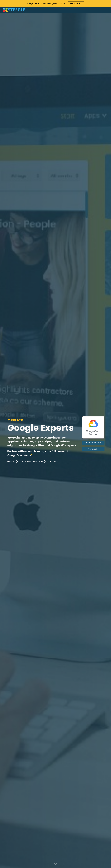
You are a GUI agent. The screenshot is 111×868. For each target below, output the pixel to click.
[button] (55, 864)
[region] (55, 3)
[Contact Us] (93, 449)
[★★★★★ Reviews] (93, 443)
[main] (43, 437)
